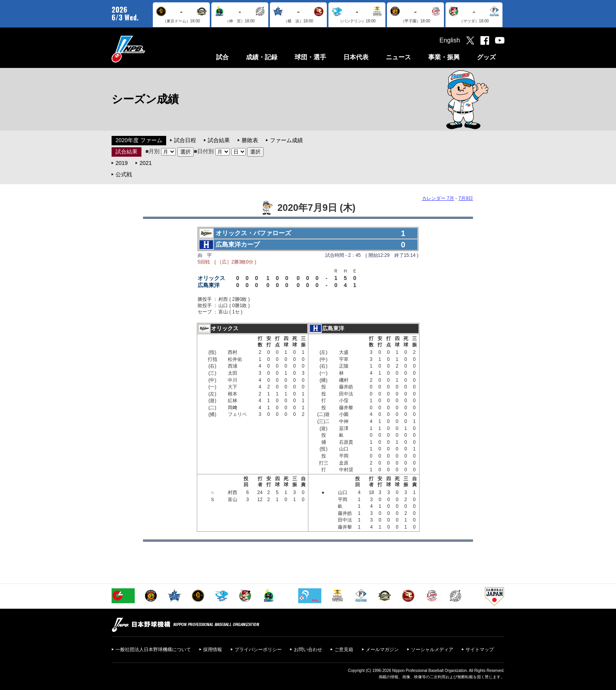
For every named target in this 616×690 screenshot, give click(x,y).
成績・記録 (262, 57)
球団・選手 (310, 57)
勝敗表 (250, 140)
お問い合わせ (308, 650)
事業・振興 (444, 57)
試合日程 (185, 140)
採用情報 (213, 650)
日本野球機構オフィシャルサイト (148, 49)
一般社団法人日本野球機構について (153, 650)
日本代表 (356, 57)
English (450, 40)
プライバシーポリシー (258, 650)
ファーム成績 (286, 140)
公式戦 (124, 174)
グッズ (486, 57)
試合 (222, 57)
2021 (146, 163)
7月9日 (466, 198)
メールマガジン (382, 650)
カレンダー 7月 (438, 198)
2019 (122, 163)
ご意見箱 (344, 650)
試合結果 (219, 140)
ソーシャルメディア (432, 650)
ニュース (398, 57)
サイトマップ (480, 650)
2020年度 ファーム (139, 140)
